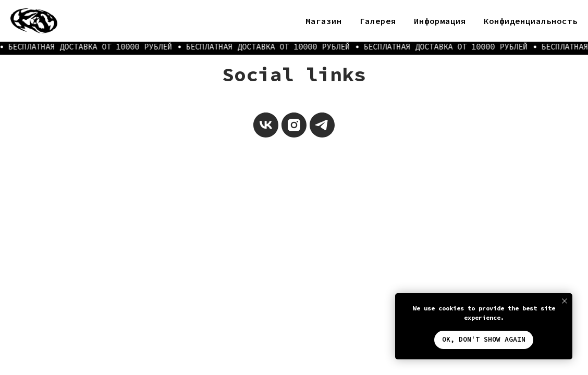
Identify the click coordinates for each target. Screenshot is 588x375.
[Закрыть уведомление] (565, 301)
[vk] (266, 125)
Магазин (324, 21)
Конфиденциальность (531, 21)
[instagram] (294, 125)
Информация (440, 21)
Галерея (378, 21)
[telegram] (322, 125)
